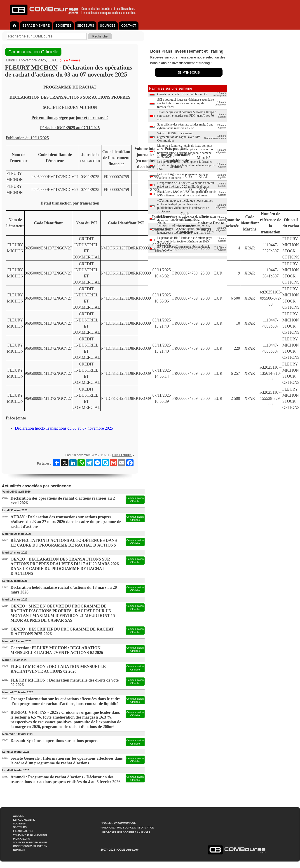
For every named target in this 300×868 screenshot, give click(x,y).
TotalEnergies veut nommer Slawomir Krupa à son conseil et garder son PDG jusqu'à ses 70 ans (187, 116)
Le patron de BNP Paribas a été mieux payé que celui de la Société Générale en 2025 (185, 240)
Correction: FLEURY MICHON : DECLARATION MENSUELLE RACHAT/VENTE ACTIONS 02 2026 (57, 650)
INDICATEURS (21, 839)
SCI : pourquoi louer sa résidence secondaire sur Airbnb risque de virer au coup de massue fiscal (185, 103)
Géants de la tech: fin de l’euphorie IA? (182, 94)
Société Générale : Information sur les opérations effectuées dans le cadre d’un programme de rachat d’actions (67, 761)
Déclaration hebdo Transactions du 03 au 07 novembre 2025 (64, 428)
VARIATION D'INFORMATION (30, 835)
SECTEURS (86, 26)
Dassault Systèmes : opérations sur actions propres (54, 741)
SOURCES (108, 26)
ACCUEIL (19, 816)
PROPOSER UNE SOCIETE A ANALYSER (126, 832)
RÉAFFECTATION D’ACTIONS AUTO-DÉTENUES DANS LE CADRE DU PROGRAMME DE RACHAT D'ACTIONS (64, 543)
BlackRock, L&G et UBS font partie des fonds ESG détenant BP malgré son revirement (187, 194)
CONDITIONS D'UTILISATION (30, 846)
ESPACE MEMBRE (36, 26)
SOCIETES (63, 26)
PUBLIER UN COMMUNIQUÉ (119, 823)
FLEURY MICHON (31, 67)
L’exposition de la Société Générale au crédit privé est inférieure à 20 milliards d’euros (186, 185)
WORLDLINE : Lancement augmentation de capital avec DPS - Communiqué (180, 137)
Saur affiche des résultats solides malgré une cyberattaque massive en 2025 (185, 126)
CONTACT (129, 26)
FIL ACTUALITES (23, 831)
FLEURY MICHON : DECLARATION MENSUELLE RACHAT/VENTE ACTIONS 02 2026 (58, 669)
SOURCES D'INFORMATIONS (30, 842)
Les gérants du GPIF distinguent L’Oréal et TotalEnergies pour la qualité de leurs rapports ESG (186, 165)
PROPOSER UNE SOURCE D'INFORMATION (128, 828)
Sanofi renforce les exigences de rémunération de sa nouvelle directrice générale (186, 218)
